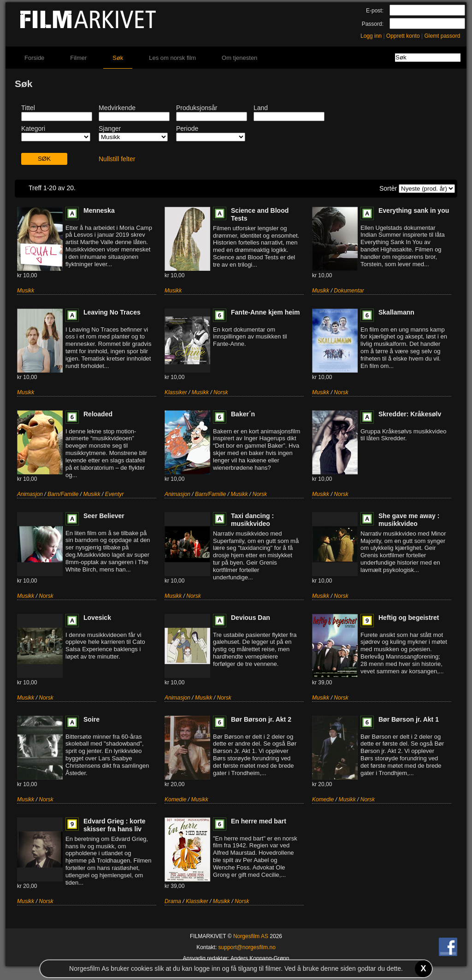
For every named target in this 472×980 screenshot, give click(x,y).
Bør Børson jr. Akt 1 (409, 719)
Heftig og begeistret (409, 618)
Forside (34, 58)
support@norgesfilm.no (247, 947)
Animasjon (30, 494)
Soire (91, 719)
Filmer (78, 58)
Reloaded (98, 414)
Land (261, 108)
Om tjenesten (239, 58)
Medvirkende (117, 108)
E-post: (375, 11)
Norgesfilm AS (251, 936)
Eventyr (115, 494)
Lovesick (97, 618)
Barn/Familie (63, 494)
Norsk (221, 392)
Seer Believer (104, 516)
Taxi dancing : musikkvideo (252, 520)
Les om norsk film (172, 58)
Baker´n (243, 414)
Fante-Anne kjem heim (265, 312)
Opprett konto (403, 36)
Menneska (99, 210)
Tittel (28, 108)
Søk (118, 58)
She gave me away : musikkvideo (409, 520)
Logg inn (371, 36)
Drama (173, 901)
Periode (187, 128)
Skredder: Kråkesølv (410, 414)
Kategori (33, 128)
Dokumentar (349, 291)
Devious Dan (251, 618)
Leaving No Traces (112, 312)
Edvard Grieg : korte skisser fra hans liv (115, 825)
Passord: (373, 24)
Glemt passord (442, 36)
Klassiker (176, 392)
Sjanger (110, 128)
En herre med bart (259, 821)
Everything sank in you (414, 210)
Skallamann (396, 312)
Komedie (175, 799)
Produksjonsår (197, 108)
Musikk (26, 291)
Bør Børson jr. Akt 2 (261, 719)
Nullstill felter (117, 159)
